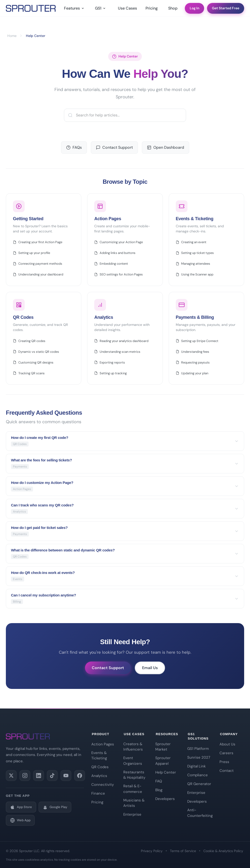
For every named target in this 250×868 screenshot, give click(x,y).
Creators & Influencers (133, 747)
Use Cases (127, 10)
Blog (159, 790)
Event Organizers (133, 761)
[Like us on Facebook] (80, 776)
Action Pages (103, 744)
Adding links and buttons (115, 253)
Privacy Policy (152, 851)
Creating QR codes (29, 341)
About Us (227, 744)
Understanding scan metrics (117, 352)
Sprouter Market (163, 747)
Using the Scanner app (195, 274)
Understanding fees (193, 352)
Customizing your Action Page (119, 242)
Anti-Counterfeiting (199, 813)
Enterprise (132, 814)
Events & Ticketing (99, 756)
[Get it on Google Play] (55, 807)
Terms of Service (183, 851)
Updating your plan (192, 373)
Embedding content (111, 264)
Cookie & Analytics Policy (223, 851)
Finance (98, 793)
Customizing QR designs (33, 362)
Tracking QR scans (29, 373)
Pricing (152, 10)
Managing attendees (193, 264)
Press (224, 762)
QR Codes (100, 767)
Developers (165, 799)
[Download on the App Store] (21, 807)
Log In (194, 10)
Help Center (166, 772)
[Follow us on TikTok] (52, 776)
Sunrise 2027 (199, 757)
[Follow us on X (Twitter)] (11, 776)
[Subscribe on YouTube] (66, 776)
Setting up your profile (31, 253)
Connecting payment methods (38, 264)
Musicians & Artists (134, 803)
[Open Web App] (20, 820)
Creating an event (191, 242)
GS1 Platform (198, 749)
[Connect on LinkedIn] (39, 776)
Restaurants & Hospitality (134, 775)
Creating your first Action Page (38, 242)
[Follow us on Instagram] (25, 776)
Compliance (198, 775)
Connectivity (103, 785)
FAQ (159, 781)
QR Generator (199, 784)
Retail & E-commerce (133, 789)
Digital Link (197, 766)
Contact (227, 771)
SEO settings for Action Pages (119, 274)
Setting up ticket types (195, 253)
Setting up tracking (110, 373)
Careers (226, 753)
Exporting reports (110, 362)
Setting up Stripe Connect (197, 341)
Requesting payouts (193, 362)
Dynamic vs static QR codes (36, 352)
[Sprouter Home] (31, 10)
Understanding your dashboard (38, 274)
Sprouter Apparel (163, 761)
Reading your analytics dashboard (121, 341)
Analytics (99, 776)
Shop (173, 10)
